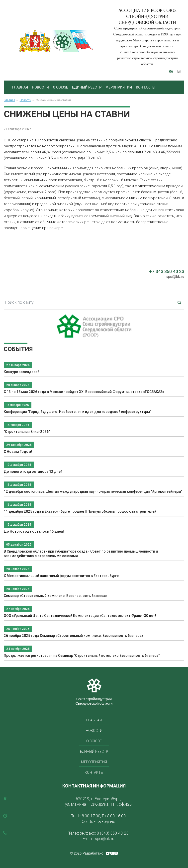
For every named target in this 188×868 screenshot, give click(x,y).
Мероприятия (119, 87)
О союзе (60, 87)
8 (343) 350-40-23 (113, 833)
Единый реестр (87, 87)
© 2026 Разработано (87, 853)
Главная (20, 87)
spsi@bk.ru (175, 277)
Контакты (146, 87)
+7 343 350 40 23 (167, 271)
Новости (40, 87)
